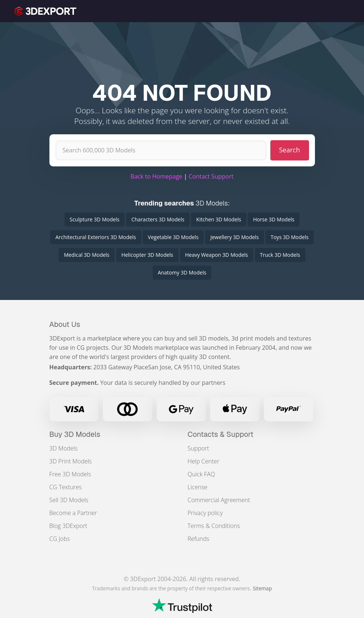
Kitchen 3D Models (219, 219)
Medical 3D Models (87, 255)
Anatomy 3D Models (182, 272)
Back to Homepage (157, 176)
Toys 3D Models (290, 237)
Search (290, 150)
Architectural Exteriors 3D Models (96, 237)
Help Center (204, 461)
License (198, 487)
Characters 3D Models (158, 219)
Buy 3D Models (75, 434)
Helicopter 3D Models (147, 255)
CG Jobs (60, 539)
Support (198, 448)
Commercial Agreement (219, 500)
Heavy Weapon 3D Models (217, 255)
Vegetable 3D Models (173, 237)
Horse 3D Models (274, 219)
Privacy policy (205, 513)
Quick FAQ (202, 474)
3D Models (64, 448)
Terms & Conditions (214, 526)
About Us (65, 324)
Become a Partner (73, 513)
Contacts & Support (221, 434)
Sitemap (262, 588)
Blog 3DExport (68, 526)
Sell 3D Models (69, 500)
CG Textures (66, 487)
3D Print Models (71, 461)
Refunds (199, 539)
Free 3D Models (70, 474)
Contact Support (211, 176)
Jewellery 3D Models (234, 237)
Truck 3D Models (280, 255)
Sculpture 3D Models (95, 219)
